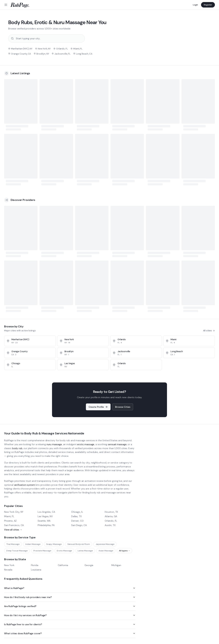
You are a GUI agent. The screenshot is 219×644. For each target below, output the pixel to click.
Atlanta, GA (111, 516)
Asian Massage (106, 551)
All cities (209, 331)
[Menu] (6, 5)
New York (9, 565)
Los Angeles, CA (46, 512)
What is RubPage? (70, 588)
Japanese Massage (105, 544)
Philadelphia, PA (46, 525)
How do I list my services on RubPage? (70, 615)
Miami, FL (9, 516)
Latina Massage (85, 551)
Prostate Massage (42, 551)
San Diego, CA (79, 525)
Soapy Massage (54, 544)
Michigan (116, 565)
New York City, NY (14, 512)
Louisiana (36, 570)
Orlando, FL (111, 521)
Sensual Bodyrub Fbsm (79, 544)
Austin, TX (110, 525)
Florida (35, 565)
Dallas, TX (76, 516)
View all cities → (13, 530)
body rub (17, 448)
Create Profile (98, 407)
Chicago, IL (77, 512)
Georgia (89, 565)
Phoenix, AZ (10, 521)
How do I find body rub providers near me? (70, 597)
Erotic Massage (64, 551)
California (63, 565)
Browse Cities (123, 407)
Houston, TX (111, 512)
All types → (124, 551)
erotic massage (86, 444)
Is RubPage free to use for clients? (70, 624)
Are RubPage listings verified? (70, 606)
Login (195, 5)
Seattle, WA (44, 521)
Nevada (8, 570)
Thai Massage (13, 544)
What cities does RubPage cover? (70, 633)
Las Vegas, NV (45, 516)
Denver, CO (77, 521)
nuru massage (54, 444)
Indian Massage (33, 544)
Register (208, 5)
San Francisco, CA (14, 525)
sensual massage (117, 444)
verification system (25, 485)
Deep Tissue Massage (17, 551)
